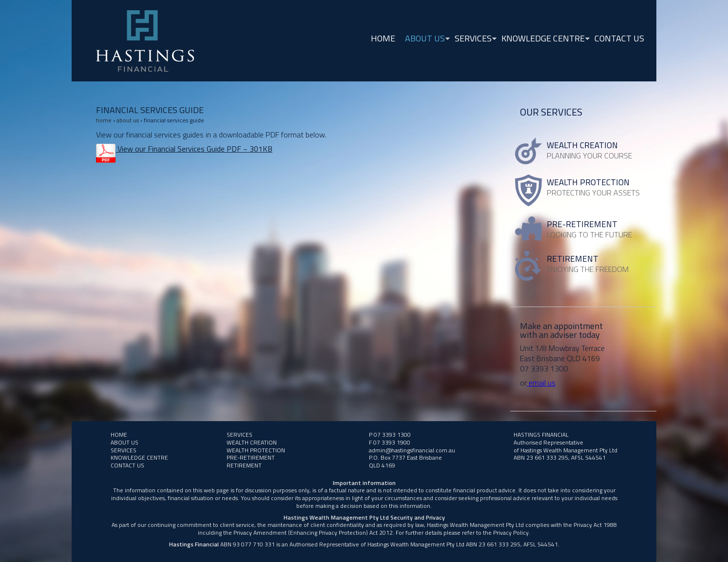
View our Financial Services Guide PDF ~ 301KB (194, 149)
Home (383, 38)
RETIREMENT (244, 465)
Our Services (551, 112)
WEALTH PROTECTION (256, 450)
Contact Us (619, 38)
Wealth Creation (252, 442)
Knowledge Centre (543, 39)
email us (541, 383)
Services (473, 39)
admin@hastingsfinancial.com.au (412, 450)
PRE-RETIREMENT (251, 457)
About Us (425, 39)
